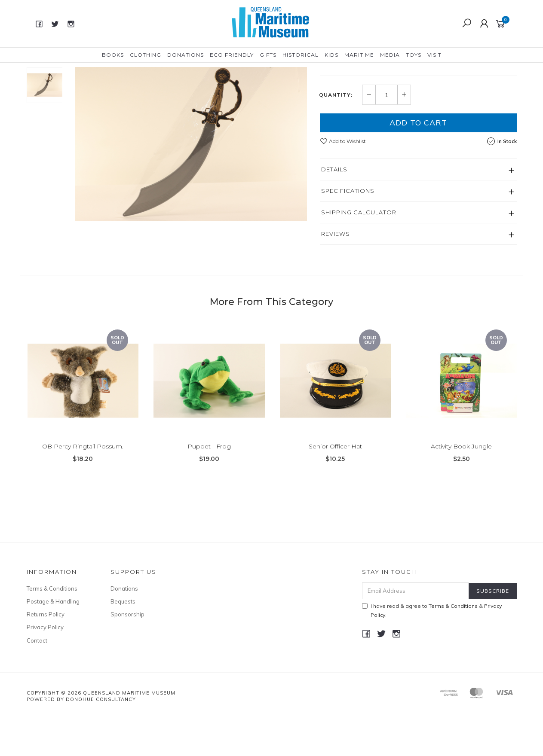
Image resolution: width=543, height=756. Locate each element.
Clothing (146, 55)
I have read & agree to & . (432, 650)
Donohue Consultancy (101, 739)
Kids (331, 55)
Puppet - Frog (209, 492)
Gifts (268, 55)
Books (113, 55)
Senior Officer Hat (335, 492)
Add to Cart (418, 163)
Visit (434, 55)
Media (390, 55)
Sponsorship (127, 654)
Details (334, 209)
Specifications (348, 231)
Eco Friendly (232, 55)
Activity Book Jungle (461, 492)
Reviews (336, 274)
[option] (191, 148)
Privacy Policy (45, 667)
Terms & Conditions (52, 628)
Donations (186, 55)
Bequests (123, 641)
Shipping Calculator (359, 252)
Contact (37, 680)
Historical (301, 55)
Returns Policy (46, 654)
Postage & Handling (53, 641)
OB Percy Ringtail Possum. (83, 492)
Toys (414, 55)
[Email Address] (416, 631)
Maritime (359, 55)
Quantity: (336, 135)
